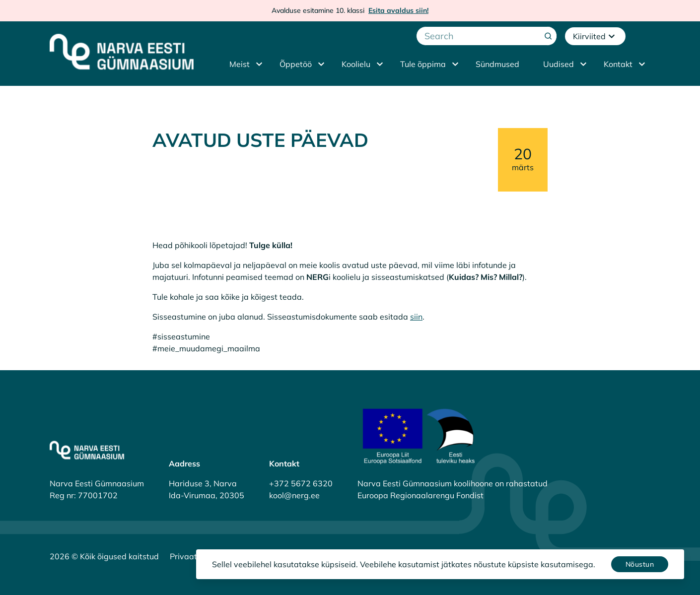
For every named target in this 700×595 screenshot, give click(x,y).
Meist (240, 64)
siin (416, 317)
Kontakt (618, 64)
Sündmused (497, 64)
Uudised (559, 64)
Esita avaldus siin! (398, 10)
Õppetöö (296, 64)
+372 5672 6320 (301, 483)
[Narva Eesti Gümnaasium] (122, 52)
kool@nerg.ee (294, 495)
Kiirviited (595, 36)
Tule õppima (423, 64)
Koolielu (356, 64)
